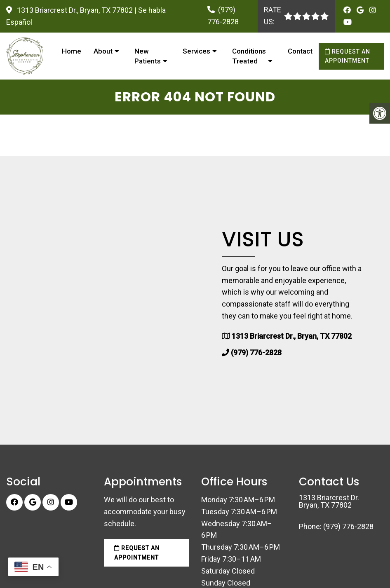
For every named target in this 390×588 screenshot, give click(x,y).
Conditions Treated (249, 56)
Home (72, 51)
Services (196, 51)
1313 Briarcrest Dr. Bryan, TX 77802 (329, 501)
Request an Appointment (348, 56)
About (103, 51)
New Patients (148, 56)
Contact (300, 51)
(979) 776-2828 (256, 353)
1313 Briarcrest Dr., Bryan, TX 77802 (75, 10)
